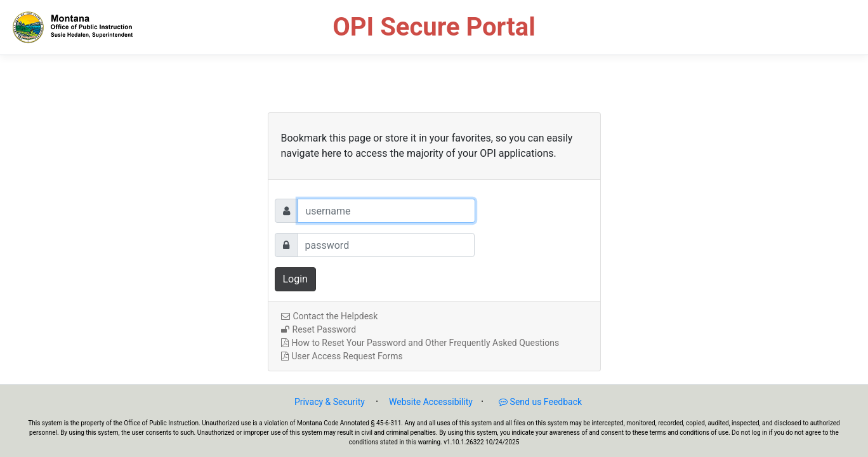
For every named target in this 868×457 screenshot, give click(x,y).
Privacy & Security (330, 402)
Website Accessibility (431, 402)
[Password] (386, 245)
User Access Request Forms (342, 356)
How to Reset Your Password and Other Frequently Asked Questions (420, 343)
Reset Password (319, 329)
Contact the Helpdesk (330, 316)
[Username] (386, 211)
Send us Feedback (534, 402)
